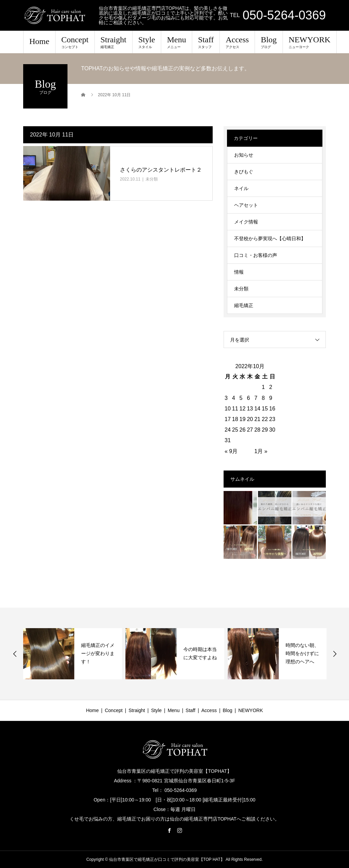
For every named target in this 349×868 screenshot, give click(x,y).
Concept (75, 42)
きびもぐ (244, 172)
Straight (113, 42)
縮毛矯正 (244, 305)
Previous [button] (15, 654)
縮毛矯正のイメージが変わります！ (98, 653)
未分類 (152, 179)
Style (147, 42)
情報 (239, 272)
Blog (269, 42)
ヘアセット (246, 205)
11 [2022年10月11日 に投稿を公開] (235, 409)
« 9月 (231, 451)
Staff (206, 42)
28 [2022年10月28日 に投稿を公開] (257, 430)
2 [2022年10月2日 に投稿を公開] (271, 387)
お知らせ (244, 155)
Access (237, 42)
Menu (177, 42)
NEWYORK (310, 42)
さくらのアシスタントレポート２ (161, 170)
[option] (73, 654)
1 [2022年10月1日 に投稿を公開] (263, 387)
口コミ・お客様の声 (256, 255)
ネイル (241, 188)
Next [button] (335, 654)
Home (39, 41)
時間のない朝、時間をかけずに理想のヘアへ (302, 653)
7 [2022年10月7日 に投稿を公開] (256, 398)
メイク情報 (246, 222)
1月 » (261, 451)
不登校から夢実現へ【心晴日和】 (270, 238)
